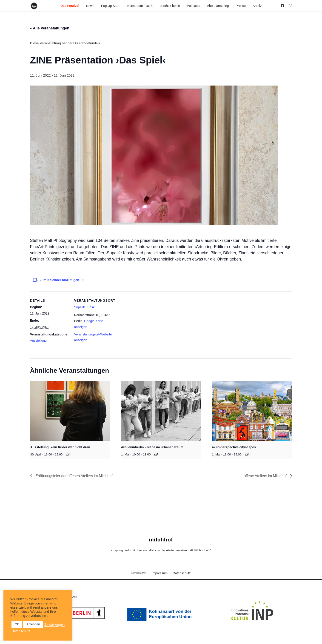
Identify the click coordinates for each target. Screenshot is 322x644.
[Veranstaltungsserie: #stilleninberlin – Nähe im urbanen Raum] (156, 454)
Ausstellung (38, 341)
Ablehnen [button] (33, 624)
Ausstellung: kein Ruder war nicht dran (60, 447)
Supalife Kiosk (84, 307)
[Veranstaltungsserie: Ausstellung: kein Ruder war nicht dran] (68, 454)
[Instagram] (291, 6)
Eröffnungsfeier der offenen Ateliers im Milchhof (74, 476)
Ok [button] (17, 624)
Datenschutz (182, 573)
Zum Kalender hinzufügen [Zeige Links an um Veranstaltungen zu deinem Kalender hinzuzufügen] (60, 280)
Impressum (160, 573)
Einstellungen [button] (54, 624)
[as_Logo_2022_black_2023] (34, 6)
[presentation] (70, 411)
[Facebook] (282, 6)
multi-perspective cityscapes (234, 447)
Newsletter (139, 573)
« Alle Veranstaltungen (50, 28)
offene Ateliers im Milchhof (266, 476)
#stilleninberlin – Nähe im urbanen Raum (152, 447)
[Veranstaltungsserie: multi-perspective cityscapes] (247, 454)
